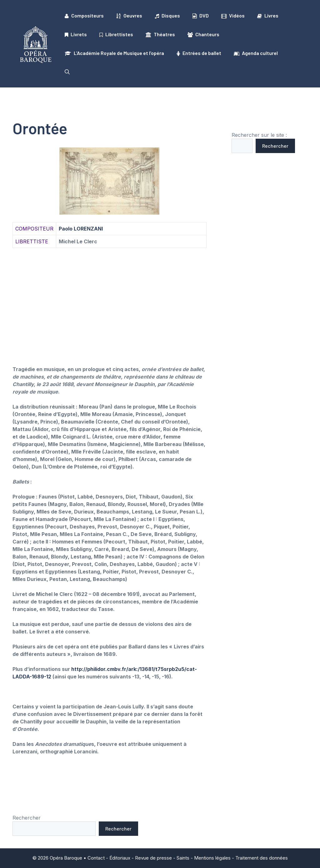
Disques (167, 16)
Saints (183, 858)
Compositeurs (84, 16)
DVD (201, 16)
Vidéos (233, 16)
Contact (96, 858)
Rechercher (275, 146)
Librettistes (116, 34)
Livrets (76, 34)
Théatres (160, 34)
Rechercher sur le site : (259, 135)
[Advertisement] (110, 299)
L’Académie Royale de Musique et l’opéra (114, 53)
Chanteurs (203, 34)
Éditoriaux (120, 858)
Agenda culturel (256, 53)
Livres (268, 16)
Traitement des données (262, 858)
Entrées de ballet (199, 53)
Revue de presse (153, 858)
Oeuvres (129, 16)
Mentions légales (212, 858)
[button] (67, 72)
